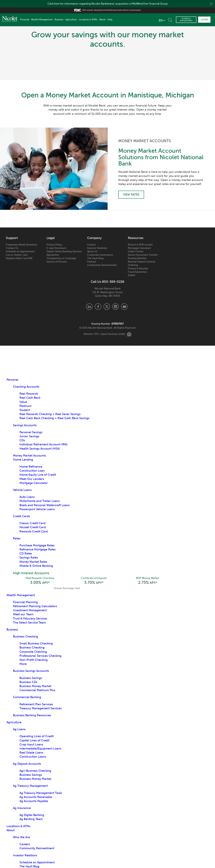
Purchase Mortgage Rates (37, 545)
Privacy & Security (138, 268)
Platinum (25, 406)
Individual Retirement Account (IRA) (43, 444)
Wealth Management (42, 20)
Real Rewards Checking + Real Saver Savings (50, 414)
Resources (136, 238)
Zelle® (131, 275)
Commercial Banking (27, 697)
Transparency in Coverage (61, 258)
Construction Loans (33, 757)
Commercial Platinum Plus (37, 690)
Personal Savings (31, 432)
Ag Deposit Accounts (27, 764)
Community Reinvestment (102, 265)
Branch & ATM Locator (140, 245)
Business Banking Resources (32, 715)
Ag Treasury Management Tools (41, 793)
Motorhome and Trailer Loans (40, 501)
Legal (51, 238)
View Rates (131, 195)
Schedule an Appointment (20, 251)
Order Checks (136, 251)
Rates (17, 538)
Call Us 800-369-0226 (107, 282)
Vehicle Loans (22, 490)
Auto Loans (27, 497)
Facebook (98, 307)
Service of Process (57, 262)
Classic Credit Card (32, 523)
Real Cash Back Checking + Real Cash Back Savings (54, 418)
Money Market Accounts (29, 456)
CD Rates (26, 553)
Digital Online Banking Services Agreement (64, 253)
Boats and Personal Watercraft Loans (45, 505)
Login (204, 20)
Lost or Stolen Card (17, 255)
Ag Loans (19, 729)
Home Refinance (31, 467)
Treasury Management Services (41, 708)
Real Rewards (29, 394)
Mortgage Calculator (139, 248)
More (23, 664)
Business (59, 20)
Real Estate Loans (31, 753)
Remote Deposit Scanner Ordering (142, 263)
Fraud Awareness (137, 272)
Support (12, 238)
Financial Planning (25, 602)
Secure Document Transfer (143, 255)
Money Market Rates (33, 562)
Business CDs (28, 682)
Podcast (92, 262)
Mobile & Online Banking (36, 566)
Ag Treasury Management (30, 786)
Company (94, 238)
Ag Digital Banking (32, 815)
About (102, 20)
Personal (25, 20)
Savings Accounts (25, 425)
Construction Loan (32, 471)
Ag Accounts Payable (34, 801)
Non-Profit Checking (34, 660)
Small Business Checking (36, 643)
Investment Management (30, 610)
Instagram (116, 307)
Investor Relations (97, 248)
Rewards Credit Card (34, 531)
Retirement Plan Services (36, 704)
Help (110, 20)
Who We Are (21, 837)
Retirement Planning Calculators (35, 606)
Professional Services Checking (40, 656)
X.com (107, 307)
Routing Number (137, 258)
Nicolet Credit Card (33, 527)
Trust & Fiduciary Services (30, 618)
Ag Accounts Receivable (36, 797)
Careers (92, 245)
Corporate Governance (100, 255)
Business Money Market (35, 686)
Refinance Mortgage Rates (38, 549)
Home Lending (23, 460)
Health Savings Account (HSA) (40, 449)
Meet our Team (23, 614)
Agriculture (71, 20)
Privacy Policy (54, 245)
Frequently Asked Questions (21, 245)
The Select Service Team (29, 623)
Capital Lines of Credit (34, 740)
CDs (22, 440)
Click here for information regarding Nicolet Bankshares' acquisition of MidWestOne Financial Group (108, 4)
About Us (92, 251)
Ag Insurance (22, 808)
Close (211, 4)
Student (25, 410)
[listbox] (162, 20)
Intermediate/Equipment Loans (40, 749)
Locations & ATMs (88, 20)
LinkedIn (89, 307)
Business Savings (31, 678)
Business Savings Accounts (31, 671)
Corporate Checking (33, 652)
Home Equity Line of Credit (38, 475)
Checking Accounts (26, 387)
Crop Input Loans (31, 744)
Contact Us (12, 248)
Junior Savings (29, 436)
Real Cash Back (30, 398)
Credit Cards (21, 516)
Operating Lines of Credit (37, 736)
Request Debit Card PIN (19, 258)
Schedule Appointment (186, 20)
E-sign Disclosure (56, 248)
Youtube (124, 307)
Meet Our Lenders (32, 479)
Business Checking (26, 636)
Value (23, 402)
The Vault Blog (95, 258)
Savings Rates (29, 558)
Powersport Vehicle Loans (37, 509)
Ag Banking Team (31, 819)
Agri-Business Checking (35, 771)
